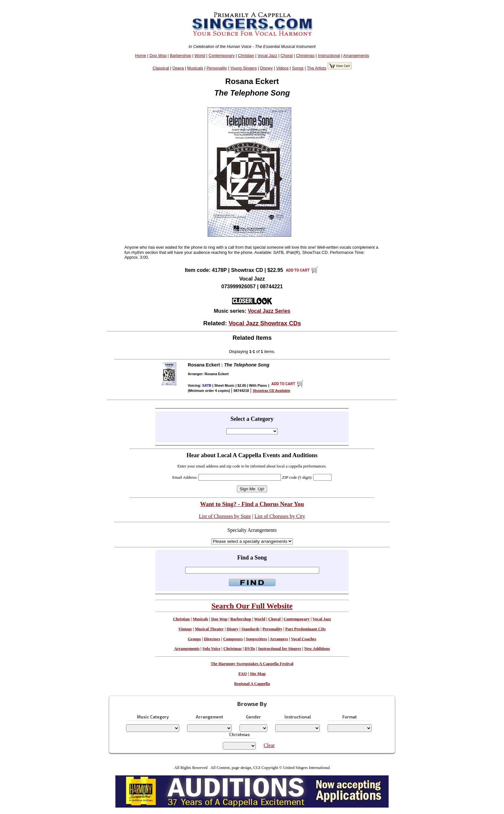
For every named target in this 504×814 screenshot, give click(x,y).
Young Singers (243, 68)
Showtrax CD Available (271, 391)
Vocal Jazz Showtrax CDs (265, 323)
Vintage (185, 629)
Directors (212, 639)
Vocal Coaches (304, 639)
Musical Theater (209, 629)
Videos (282, 68)
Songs (298, 68)
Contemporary (222, 55)
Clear (269, 745)
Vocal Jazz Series (269, 311)
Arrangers (279, 639)
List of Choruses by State (225, 516)
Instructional (329, 55)
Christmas (305, 55)
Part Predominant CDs (306, 629)
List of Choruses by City (280, 516)
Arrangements (356, 55)
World (200, 55)
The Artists (317, 68)
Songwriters (256, 639)
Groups (194, 639)
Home (140, 55)
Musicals (195, 68)
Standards (250, 629)
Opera (178, 68)
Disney (266, 68)
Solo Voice (212, 649)
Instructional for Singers (280, 649)
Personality (217, 68)
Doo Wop (158, 55)
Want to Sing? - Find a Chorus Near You (252, 504)
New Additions (317, 649)
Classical (161, 68)
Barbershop (181, 55)
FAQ (243, 674)
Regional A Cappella (252, 684)
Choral (287, 55)
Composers (233, 639)
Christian (246, 55)
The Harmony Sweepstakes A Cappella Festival (252, 664)
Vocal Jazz (267, 55)
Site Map (258, 674)
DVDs (250, 649)
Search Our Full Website (252, 606)
